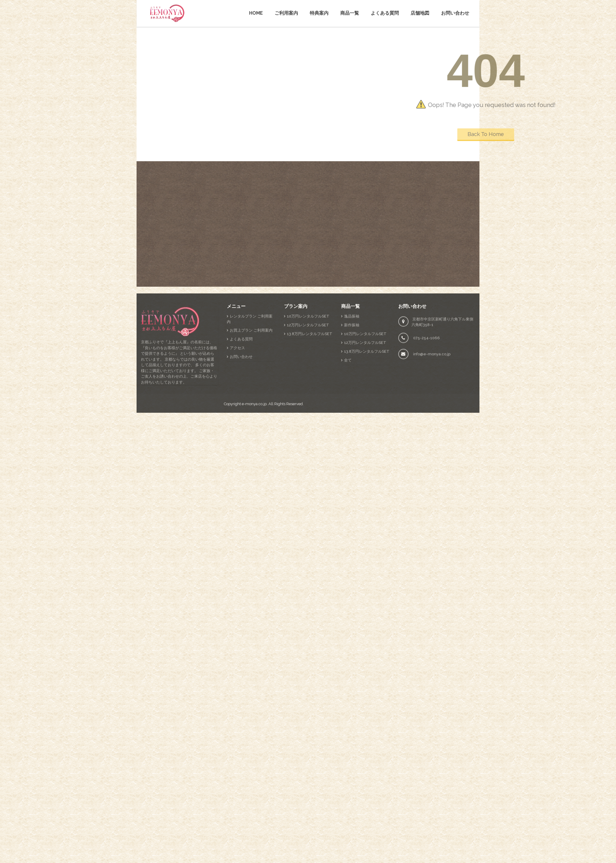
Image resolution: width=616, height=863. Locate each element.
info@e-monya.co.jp (432, 418)
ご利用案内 (286, 13)
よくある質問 (385, 13)
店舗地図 (420, 13)
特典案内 (319, 13)
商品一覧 (350, 13)
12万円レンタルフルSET (308, 389)
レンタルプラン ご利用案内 (250, 383)
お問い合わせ (455, 13)
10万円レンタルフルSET (308, 380)
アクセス (237, 411)
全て (348, 424)
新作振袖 (352, 389)
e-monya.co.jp (254, 467)
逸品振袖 (352, 380)
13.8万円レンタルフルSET (310, 397)
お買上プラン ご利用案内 (251, 394)
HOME (256, 13)
